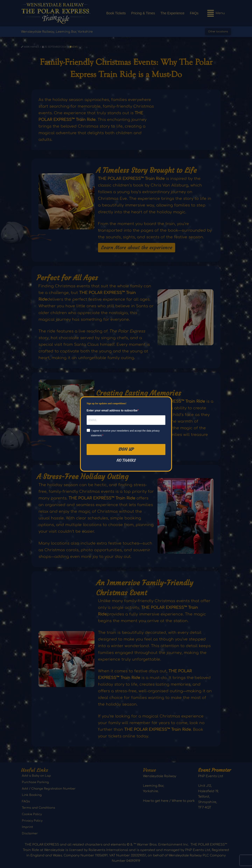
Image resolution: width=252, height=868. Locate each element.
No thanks (126, 461)
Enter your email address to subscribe (112, 410)
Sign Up (126, 449)
